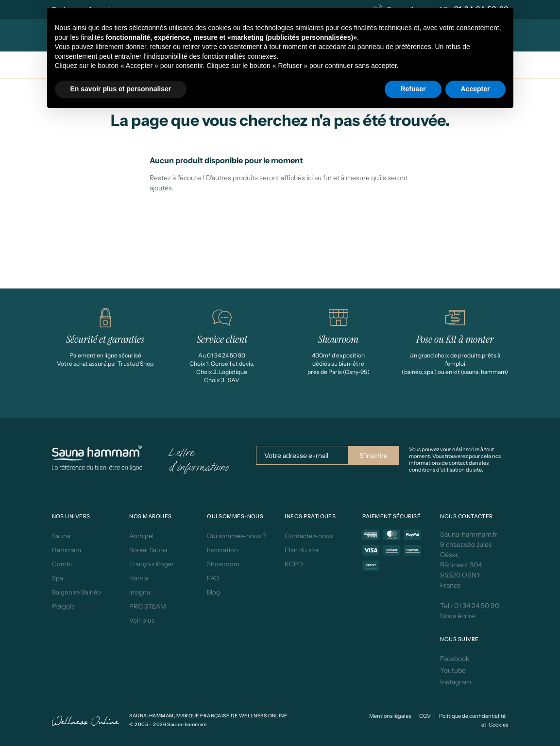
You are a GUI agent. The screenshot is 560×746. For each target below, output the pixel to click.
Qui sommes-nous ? (236, 536)
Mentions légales (390, 716)
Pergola (63, 606)
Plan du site (302, 550)
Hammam (67, 550)
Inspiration (222, 550)
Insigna (140, 592)
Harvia (139, 578)
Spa (58, 578)
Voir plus (142, 620)
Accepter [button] (475, 89)
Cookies (498, 725)
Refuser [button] (413, 89)
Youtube (453, 670)
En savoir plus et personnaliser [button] (121, 89)
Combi (62, 564)
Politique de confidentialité (472, 716)
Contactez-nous (309, 536)
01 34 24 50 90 (477, 606)
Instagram (456, 682)
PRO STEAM (148, 606)
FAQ (213, 578)
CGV (425, 716)
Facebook (455, 659)
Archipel (141, 536)
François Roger (152, 564)
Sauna (61, 536)
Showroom (223, 564)
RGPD (294, 564)
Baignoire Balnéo (76, 592)
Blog (213, 592)
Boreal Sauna (148, 550)
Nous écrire (458, 616)
